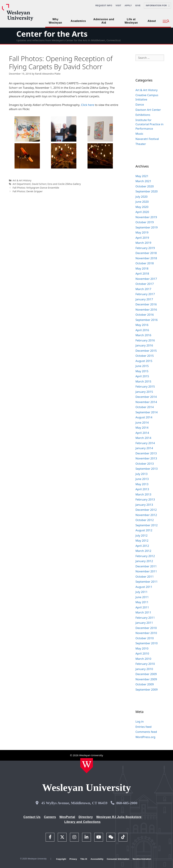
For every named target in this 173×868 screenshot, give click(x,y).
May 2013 (142, 484)
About (152, 21)
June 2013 (142, 479)
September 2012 (147, 525)
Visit (118, 6)
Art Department (22, 184)
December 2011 (146, 566)
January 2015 (144, 392)
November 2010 (146, 633)
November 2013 (146, 458)
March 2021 (143, 181)
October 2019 (145, 222)
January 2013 (144, 505)
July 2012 (142, 535)
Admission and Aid (104, 21)
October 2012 (145, 520)
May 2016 (142, 325)
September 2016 (147, 320)
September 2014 (147, 412)
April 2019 (142, 238)
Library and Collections (83, 822)
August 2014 (144, 417)
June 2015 (142, 366)
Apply (128, 6)
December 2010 (146, 628)
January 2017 (144, 299)
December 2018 (146, 253)
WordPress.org (145, 737)
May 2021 (142, 176)
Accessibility (97, 859)
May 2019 (142, 232)
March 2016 (143, 335)
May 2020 (142, 207)
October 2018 (145, 263)
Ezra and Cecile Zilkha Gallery (64, 184)
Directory (86, 817)
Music (139, 134)
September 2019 (147, 227)
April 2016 (142, 330)
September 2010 (147, 643)
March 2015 (143, 381)
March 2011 (143, 612)
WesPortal (67, 817)
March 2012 (143, 551)
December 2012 (146, 510)
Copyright (61, 859)
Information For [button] (157, 6)
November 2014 (146, 402)
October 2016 (145, 315)
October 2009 (145, 684)
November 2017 (146, 279)
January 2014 (144, 448)
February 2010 (145, 664)
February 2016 (145, 340)
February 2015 (145, 386)
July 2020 (142, 197)
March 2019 (143, 243)
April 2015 (142, 376)
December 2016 (146, 304)
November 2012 (146, 515)
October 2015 (145, 356)
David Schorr (39, 184)
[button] (166, 21)
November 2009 (146, 679)
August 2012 (144, 530)
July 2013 (142, 474)
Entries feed (144, 727)
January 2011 (144, 623)
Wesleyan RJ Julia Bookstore (119, 817)
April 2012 (142, 546)
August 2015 (144, 361)
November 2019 (146, 217)
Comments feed (146, 732)
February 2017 (145, 294)
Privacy (73, 859)
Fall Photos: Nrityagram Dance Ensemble (36, 188)
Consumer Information (118, 859)
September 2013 (147, 469)
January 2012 (144, 561)
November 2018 (146, 258)
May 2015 (142, 371)
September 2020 (147, 191)
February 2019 (145, 248)
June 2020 (142, 202)
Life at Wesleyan (131, 21)
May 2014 (142, 428)
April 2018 (142, 273)
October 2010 (145, 638)
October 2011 (145, 577)
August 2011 (144, 587)
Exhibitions (143, 115)
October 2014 (145, 407)
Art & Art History (22, 180)
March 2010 (143, 659)
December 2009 (146, 674)
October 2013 (145, 464)
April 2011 (142, 607)
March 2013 (143, 494)
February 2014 (145, 443)
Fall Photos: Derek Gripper (28, 191)
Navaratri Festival (147, 139)
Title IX (84, 859)
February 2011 (145, 618)
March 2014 (143, 438)
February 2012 (145, 556)
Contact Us (32, 817)
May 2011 (142, 602)
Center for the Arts (52, 34)
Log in (140, 721)
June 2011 (142, 597)
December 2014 (146, 397)
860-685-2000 (127, 803)
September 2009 (147, 689)
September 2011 (147, 582)
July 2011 (142, 592)
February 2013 (145, 499)
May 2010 (142, 648)
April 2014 (142, 433)
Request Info (104, 6)
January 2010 (144, 669)
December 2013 (146, 453)
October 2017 (145, 284)
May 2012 (142, 540)
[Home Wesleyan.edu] (87, 766)
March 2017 (143, 289)
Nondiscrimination (142, 859)
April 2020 (142, 212)
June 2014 (142, 422)
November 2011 (146, 571)
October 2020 (145, 186)
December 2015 (146, 351)
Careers (50, 817)
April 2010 (142, 653)
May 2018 (142, 268)
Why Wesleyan (55, 21)
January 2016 (144, 345)
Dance (140, 104)
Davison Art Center (148, 110)
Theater (141, 144)
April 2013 (142, 489)
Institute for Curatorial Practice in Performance (150, 124)
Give (138, 6)
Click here (88, 105)
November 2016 (146, 310)
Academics (78, 21)
